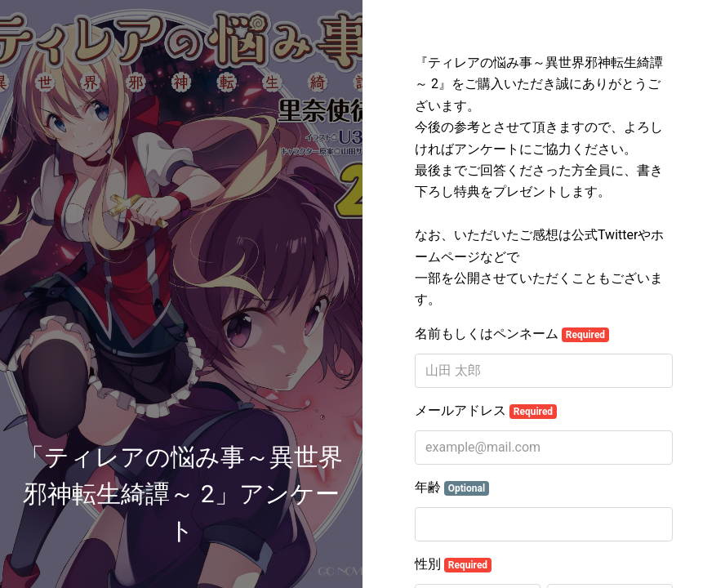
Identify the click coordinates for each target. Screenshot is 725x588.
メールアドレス (486, 411)
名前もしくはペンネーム (512, 334)
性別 (453, 564)
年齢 (452, 488)
